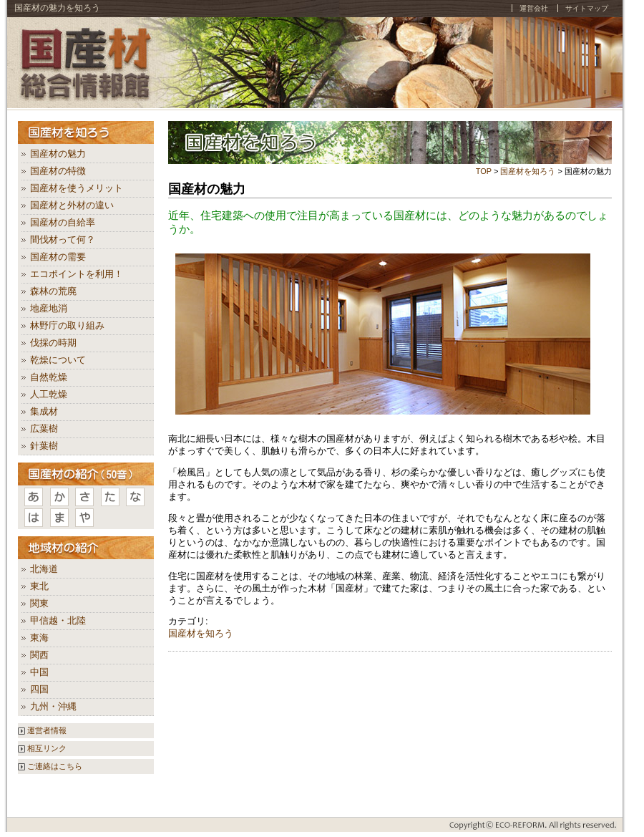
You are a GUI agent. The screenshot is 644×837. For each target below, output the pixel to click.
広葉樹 (44, 429)
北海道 (44, 569)
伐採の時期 (53, 343)
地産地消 (49, 308)
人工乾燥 (49, 394)
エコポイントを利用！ (77, 274)
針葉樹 (44, 446)
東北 (39, 586)
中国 (39, 672)
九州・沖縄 (53, 706)
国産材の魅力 (58, 154)
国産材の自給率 (63, 222)
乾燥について (58, 360)
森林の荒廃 (53, 291)
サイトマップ (587, 8)
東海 (39, 638)
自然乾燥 (49, 377)
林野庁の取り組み (67, 325)
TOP (484, 171)
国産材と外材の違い (72, 205)
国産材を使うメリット (77, 188)
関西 (39, 655)
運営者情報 (47, 730)
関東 (39, 603)
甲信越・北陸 (58, 620)
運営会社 (534, 8)
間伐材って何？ (63, 240)
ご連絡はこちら (55, 766)
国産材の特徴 (58, 171)
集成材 (44, 411)
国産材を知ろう (528, 171)
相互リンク (47, 748)
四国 (39, 689)
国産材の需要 (58, 257)
